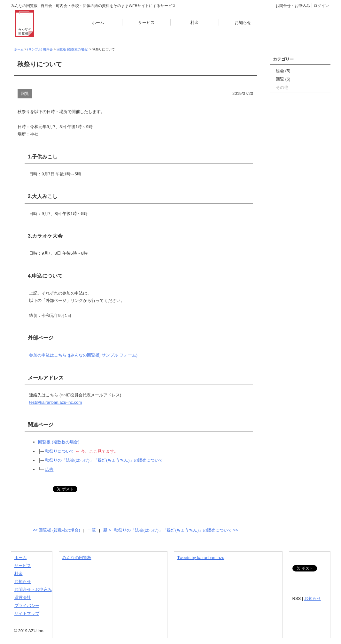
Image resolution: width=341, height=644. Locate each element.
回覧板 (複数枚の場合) (73, 49)
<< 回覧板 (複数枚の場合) (56, 530)
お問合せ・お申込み (293, 6)
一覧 (92, 530)
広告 (49, 469)
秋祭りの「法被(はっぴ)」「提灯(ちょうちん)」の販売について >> (176, 530)
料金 (195, 23)
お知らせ (243, 23)
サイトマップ (27, 613)
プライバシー (27, 606)
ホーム (98, 23)
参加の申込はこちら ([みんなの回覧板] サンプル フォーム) (83, 355)
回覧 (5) (283, 79)
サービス (146, 23)
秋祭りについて (60, 451)
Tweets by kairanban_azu (201, 558)
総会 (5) (283, 71)
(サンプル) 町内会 (40, 49)
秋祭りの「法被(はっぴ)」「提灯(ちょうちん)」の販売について (104, 460)
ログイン (321, 6)
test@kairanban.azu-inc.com (55, 402)
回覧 (25, 93)
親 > (107, 530)
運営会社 (23, 598)
